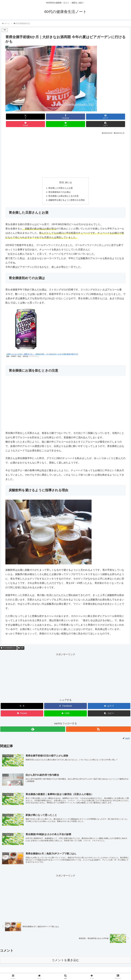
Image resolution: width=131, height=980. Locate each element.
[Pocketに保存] (76, 117)
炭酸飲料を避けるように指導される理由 (67, 194)
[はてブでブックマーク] (55, 117)
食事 (21, 642)
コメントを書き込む (65, 958)
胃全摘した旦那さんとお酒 (60, 181)
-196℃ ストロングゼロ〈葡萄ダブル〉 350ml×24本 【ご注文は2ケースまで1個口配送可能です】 (42, 348)
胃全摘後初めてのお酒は (59, 185)
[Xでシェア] (15, 117)
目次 (62, 175)
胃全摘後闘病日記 (8, 642)
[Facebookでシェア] (35, 117)
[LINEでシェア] (96, 117)
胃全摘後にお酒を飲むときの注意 (63, 190)
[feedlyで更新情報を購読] (62, 723)
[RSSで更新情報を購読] (69, 723)
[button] (116, 117)
